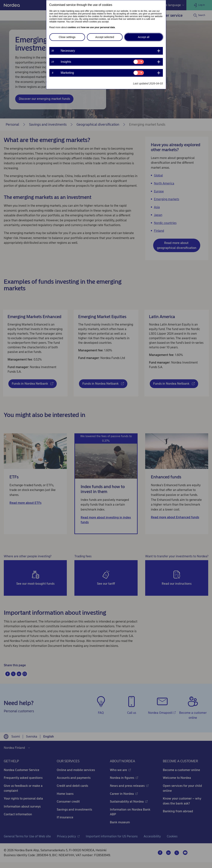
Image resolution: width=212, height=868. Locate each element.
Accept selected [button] (105, 37)
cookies (72, 27)
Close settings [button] (67, 37)
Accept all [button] (144, 37)
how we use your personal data (98, 27)
